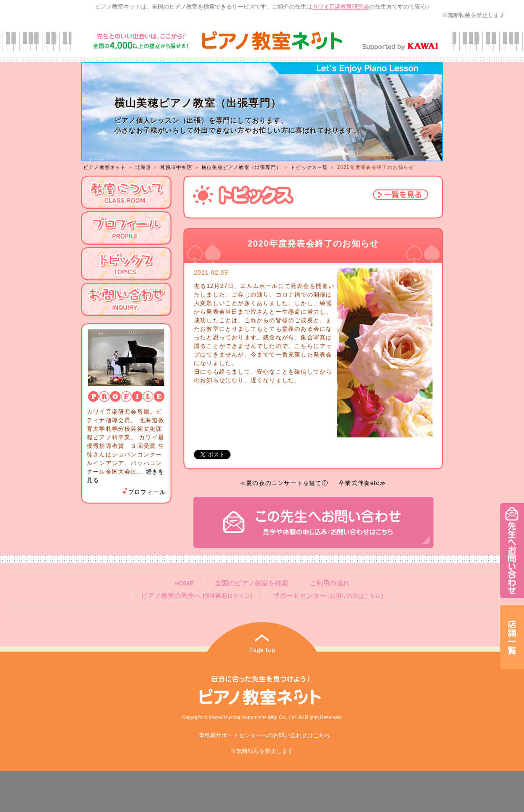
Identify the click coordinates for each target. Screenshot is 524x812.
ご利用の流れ (330, 583)
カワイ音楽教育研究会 (341, 7)
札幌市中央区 (176, 167)
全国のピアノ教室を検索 (252, 583)
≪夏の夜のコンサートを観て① (284, 483)
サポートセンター (328, 596)
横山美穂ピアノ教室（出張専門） (242, 167)
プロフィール (143, 492)
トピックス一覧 (309, 167)
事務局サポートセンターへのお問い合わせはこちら (264, 735)
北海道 (143, 167)
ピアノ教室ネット (105, 167)
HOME (184, 583)
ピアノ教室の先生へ (196, 596)
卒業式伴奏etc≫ (363, 483)
